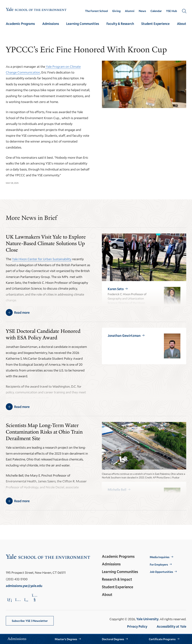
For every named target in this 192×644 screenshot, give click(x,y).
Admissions (51, 24)
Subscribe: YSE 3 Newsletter (30, 621)
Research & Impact (117, 579)
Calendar (156, 11)
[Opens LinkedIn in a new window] (10, 599)
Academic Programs (20, 24)
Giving (116, 11)
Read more (22, 312)
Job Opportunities (161, 572)
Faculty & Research (120, 24)
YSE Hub (172, 11)
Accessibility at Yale (171, 626)
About (182, 24)
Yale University (147, 619)
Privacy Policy (137, 626)
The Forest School (96, 11)
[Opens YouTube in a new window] (35, 597)
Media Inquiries (160, 557)
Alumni (130, 11)
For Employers (159, 564)
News (142, 11)
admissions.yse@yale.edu (24, 586)
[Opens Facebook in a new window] (26, 599)
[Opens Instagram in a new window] (18, 599)
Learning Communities (83, 24)
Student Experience (155, 24)
